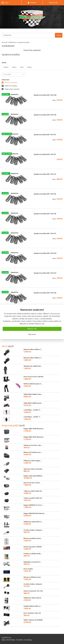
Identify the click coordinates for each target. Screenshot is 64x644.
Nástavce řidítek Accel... (33, 577)
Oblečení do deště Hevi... (33, 366)
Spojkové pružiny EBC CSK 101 (45, 135)
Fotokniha (19, 640)
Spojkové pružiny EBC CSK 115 (45, 154)
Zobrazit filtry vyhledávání (32, 50)
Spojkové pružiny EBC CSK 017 (45, 234)
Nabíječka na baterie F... (33, 562)
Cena (22, 67)
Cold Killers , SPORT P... (32, 410)
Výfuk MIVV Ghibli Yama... (33, 394)
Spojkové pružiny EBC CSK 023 (45, 273)
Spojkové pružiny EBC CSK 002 (45, 253)
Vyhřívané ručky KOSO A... (33, 522)
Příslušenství (13, 42)
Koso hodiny (28, 569)
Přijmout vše (32, 329)
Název (14, 67)
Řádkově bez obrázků (11, 89)
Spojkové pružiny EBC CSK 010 (45, 115)
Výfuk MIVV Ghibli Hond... (33, 403)
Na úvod (4, 42)
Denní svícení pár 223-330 (33, 591)
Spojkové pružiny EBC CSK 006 (45, 95)
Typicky (6, 67)
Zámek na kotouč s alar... (33, 445)
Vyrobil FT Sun (6, 638)
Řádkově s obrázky (9, 86)
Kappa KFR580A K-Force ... (34, 505)
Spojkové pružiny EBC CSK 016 (45, 214)
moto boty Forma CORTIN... (34, 377)
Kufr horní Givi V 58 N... (32, 483)
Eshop (4, 640)
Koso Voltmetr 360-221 (32, 613)
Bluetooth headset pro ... (33, 452)
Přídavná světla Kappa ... (33, 461)
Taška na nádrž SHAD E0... (33, 491)
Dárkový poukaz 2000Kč (33, 547)
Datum (29, 67)
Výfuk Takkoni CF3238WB (33, 620)
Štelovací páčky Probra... (33, 539)
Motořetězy (11, 640)
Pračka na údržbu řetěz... (33, 554)
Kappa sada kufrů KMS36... (33, 476)
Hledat (59, 35)
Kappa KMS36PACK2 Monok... (35, 514)
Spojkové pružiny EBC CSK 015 (45, 194)
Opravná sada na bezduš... (33, 469)
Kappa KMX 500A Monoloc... (34, 437)
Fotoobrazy (28, 640)
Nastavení (32, 334)
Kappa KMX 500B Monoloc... (34, 429)
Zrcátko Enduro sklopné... (33, 530)
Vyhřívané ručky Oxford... (33, 598)
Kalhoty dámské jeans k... (33, 384)
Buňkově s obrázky (9, 83)
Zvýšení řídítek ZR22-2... (33, 606)
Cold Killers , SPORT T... (32, 417)
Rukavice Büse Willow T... (33, 350)
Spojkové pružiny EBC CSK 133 (45, 174)
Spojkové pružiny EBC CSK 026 (45, 293)
